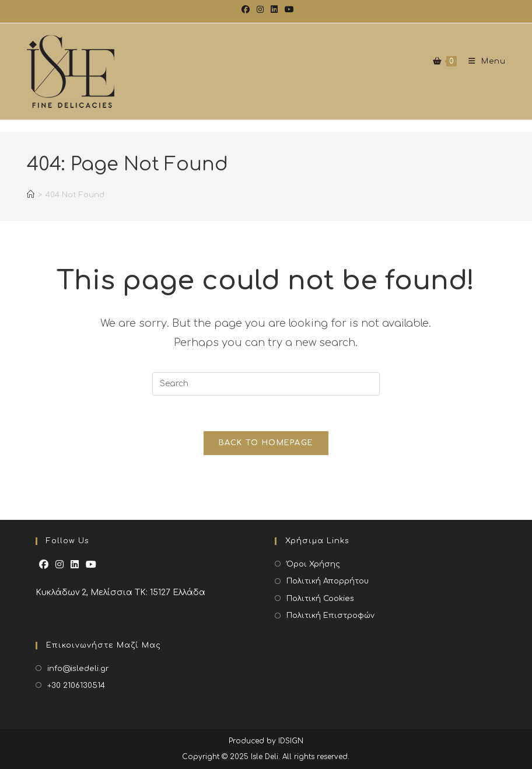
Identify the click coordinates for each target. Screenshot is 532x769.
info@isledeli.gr (78, 669)
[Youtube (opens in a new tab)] (288, 10)
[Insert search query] (266, 384)
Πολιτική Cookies (320, 599)
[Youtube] (91, 565)
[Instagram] (60, 565)
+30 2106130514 (76, 686)
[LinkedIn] (75, 565)
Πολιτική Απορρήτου (328, 581)
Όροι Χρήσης (313, 564)
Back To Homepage (266, 443)
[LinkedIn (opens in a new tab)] (274, 10)
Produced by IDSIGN (266, 741)
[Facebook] (44, 565)
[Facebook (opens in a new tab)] (246, 10)
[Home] (31, 201)
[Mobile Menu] (483, 61)
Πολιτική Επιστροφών (330, 616)
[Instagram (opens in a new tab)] (260, 10)
